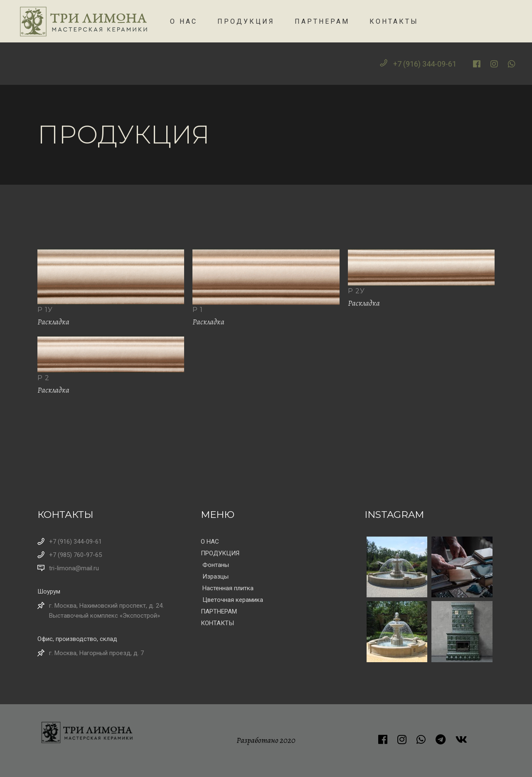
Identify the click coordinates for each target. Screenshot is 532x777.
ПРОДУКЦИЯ (220, 553)
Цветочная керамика (233, 600)
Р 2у (356, 291)
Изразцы (216, 577)
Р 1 (198, 310)
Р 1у (45, 310)
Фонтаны (216, 565)
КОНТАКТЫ (217, 623)
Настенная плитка (228, 588)
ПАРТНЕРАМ (219, 611)
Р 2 (43, 378)
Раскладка (53, 322)
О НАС (210, 542)
